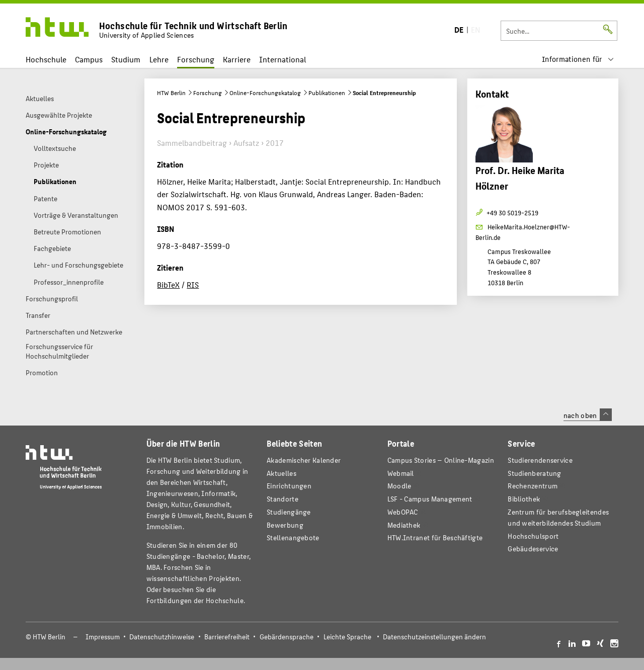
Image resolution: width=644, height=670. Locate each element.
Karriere (237, 59)
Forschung (196, 59)
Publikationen (327, 93)
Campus (89, 59)
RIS (193, 284)
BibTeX (168, 284)
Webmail (401, 473)
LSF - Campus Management (430, 499)
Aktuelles (281, 473)
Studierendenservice (540, 460)
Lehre (159, 59)
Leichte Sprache (347, 637)
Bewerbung (285, 525)
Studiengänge (289, 512)
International (283, 59)
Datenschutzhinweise (162, 637)
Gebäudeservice (533, 549)
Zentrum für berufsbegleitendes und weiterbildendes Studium (558, 517)
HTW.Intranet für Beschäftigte (435, 537)
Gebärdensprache (287, 637)
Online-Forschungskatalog (265, 93)
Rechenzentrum (533, 486)
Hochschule (46, 59)
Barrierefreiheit (227, 637)
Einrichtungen (289, 486)
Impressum (103, 637)
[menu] (578, 59)
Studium (126, 59)
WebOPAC (403, 512)
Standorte (283, 499)
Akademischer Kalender (304, 460)
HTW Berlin (171, 93)
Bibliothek (524, 499)
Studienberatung (534, 473)
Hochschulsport (533, 536)
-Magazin (441, 460)
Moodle (399, 486)
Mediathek (404, 525)
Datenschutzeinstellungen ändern (434, 637)
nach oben (588, 415)
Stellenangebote (293, 537)
